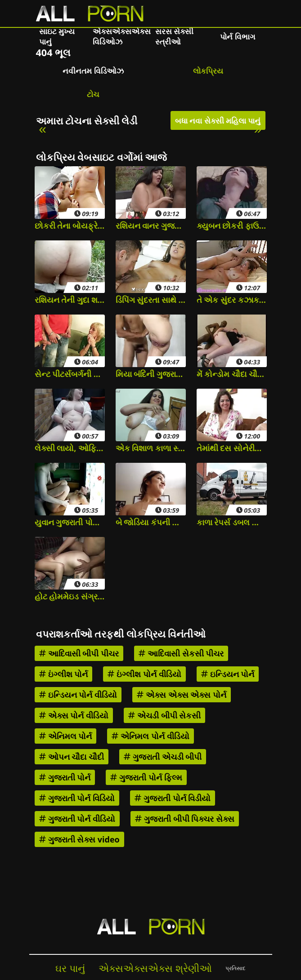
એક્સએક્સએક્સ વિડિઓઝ (122, 36)
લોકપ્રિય (208, 71)
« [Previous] (43, 129)
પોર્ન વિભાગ (237, 37)
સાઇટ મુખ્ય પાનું (57, 36)
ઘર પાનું (70, 968)
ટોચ (93, 94)
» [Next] (258, 129)
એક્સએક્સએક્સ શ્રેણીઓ (155, 968)
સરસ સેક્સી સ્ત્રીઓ (174, 36)
